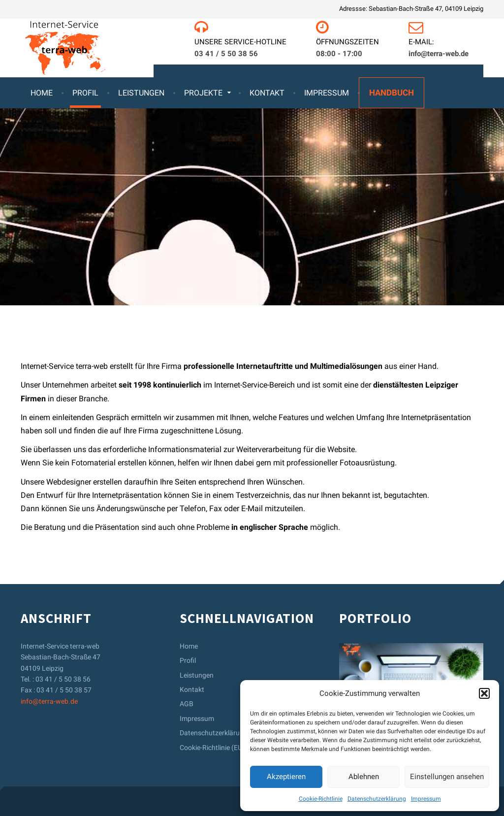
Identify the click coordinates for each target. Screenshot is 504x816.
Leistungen (141, 93)
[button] (484, 693)
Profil (85, 93)
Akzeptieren (286, 777)
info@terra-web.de (49, 701)
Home (42, 93)
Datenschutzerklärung (377, 799)
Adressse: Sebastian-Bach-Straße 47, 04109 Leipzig (411, 9)
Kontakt (267, 93)
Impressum (426, 799)
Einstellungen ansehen (447, 777)
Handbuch (392, 93)
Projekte (203, 93)
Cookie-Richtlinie (321, 799)
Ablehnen (364, 777)
